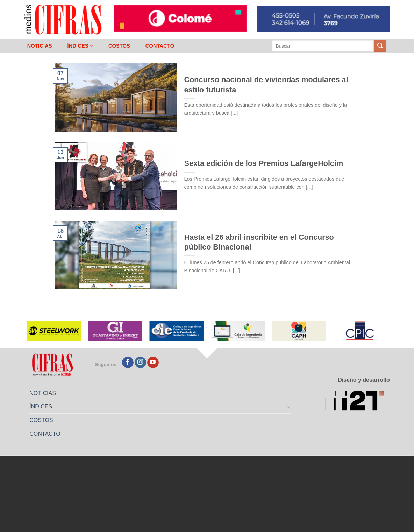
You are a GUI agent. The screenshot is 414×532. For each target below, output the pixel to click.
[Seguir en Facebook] (128, 363)
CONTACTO (160, 46)
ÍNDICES (80, 46)
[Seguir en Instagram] (140, 363)
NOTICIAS (40, 46)
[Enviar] (380, 46)
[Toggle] (289, 407)
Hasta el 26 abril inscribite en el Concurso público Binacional (259, 242)
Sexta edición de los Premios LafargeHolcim (264, 163)
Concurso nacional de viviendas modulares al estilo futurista (266, 85)
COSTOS (119, 46)
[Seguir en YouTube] (153, 363)
